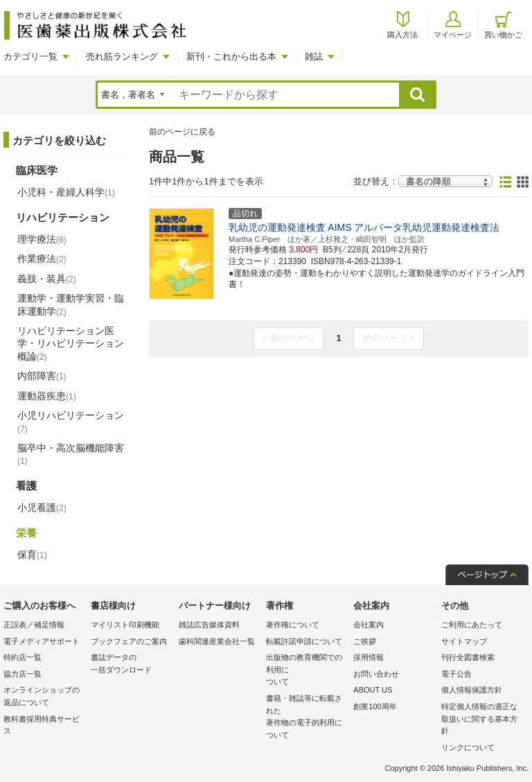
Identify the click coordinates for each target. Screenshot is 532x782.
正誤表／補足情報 (34, 625)
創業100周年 (375, 706)
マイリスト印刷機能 (125, 625)
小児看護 (42, 507)
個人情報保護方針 (472, 690)
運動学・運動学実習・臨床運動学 (71, 304)
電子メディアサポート (42, 641)
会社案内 (369, 625)
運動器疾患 (47, 396)
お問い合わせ (376, 674)
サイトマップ (464, 641)
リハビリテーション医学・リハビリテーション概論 (71, 343)
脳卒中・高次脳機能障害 (71, 454)
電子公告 (456, 674)
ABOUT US (373, 690)
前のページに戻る (182, 132)
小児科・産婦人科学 (66, 192)
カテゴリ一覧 (30, 57)
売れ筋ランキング (122, 57)
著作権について (293, 625)
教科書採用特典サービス (42, 725)
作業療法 (42, 259)
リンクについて (468, 747)
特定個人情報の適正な (481, 720)
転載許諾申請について (304, 641)
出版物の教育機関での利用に (306, 671)
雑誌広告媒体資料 (209, 625)
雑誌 (314, 57)
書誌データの (131, 664)
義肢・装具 (47, 279)
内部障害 (42, 376)
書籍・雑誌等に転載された (306, 718)
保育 (32, 555)
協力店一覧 (23, 674)
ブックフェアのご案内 (129, 641)
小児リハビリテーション (71, 422)
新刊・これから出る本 (231, 57)
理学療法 (42, 239)
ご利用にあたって (472, 625)
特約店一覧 (23, 657)
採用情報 (369, 657)
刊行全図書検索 (468, 657)
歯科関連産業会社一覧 (217, 641)
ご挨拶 (365, 641)
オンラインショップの (44, 697)
